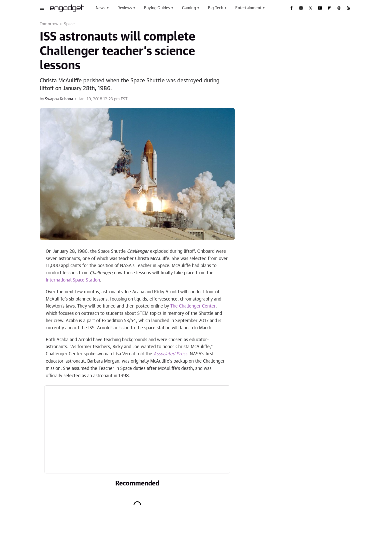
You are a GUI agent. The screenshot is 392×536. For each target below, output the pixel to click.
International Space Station (73, 280)
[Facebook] (291, 8)
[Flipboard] (329, 8)
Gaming (189, 8)
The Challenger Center (193, 306)
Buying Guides (157, 8)
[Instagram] (301, 8)
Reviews (125, 8)
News (101, 8)
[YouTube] (320, 8)
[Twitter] (310, 8)
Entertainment (248, 8)
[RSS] (348, 8)
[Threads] (339, 8)
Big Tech (216, 8)
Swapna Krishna (59, 99)
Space (69, 24)
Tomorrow (49, 24)
